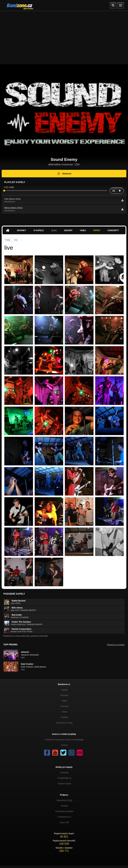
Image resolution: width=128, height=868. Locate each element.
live (16, 240)
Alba (54, 230)
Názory (68, 230)
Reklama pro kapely (116, 645)
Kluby (64, 712)
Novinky (22, 230)
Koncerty (113, 230)
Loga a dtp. (64, 822)
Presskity (64, 773)
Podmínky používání (64, 811)
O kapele (39, 230)
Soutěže (64, 717)
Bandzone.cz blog (64, 723)
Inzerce (64, 745)
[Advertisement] (64, 36)
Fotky (97, 230)
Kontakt (64, 806)
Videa (83, 230)
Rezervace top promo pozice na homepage (64, 740)
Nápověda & (64, 800)
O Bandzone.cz (64, 817)
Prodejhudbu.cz (64, 778)
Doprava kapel (64, 784)
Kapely (64, 690)
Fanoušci (64, 706)
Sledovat (64, 174)
